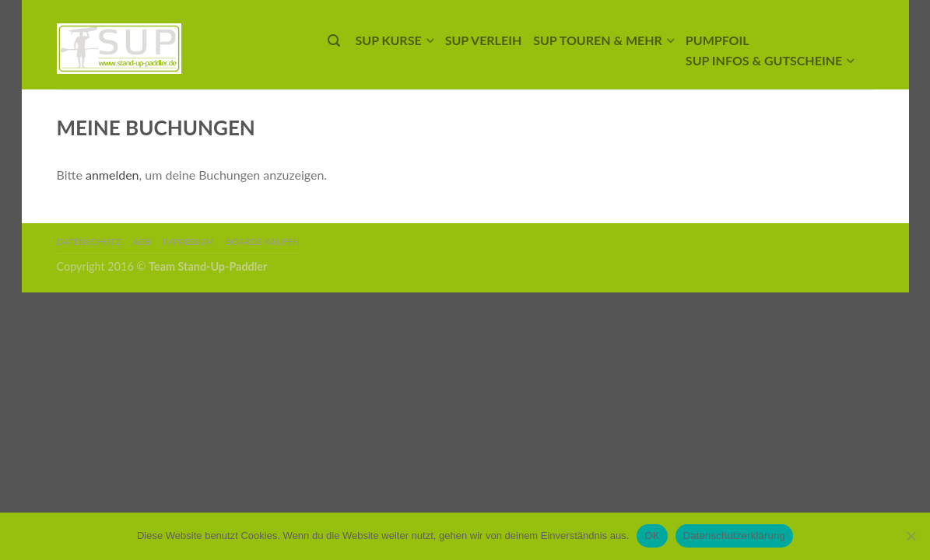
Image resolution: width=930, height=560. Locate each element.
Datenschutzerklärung (734, 535)
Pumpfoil (718, 40)
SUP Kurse (389, 40)
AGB (141, 241)
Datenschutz (89, 241)
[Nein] (911, 536)
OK (652, 535)
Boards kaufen (263, 241)
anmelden (112, 175)
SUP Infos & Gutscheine (764, 60)
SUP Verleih (484, 40)
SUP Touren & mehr (598, 40)
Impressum (188, 241)
